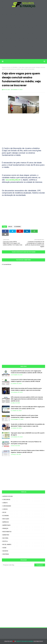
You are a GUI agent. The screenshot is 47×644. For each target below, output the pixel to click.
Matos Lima (7, 90)
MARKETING (6, 535)
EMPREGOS (6, 522)
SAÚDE (4, 548)
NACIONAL (5, 538)
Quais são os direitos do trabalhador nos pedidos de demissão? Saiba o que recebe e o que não (28, 425)
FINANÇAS (5, 528)
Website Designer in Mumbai (25, 641)
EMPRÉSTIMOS (7, 525)
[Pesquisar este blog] (18, 565)
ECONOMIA (14, 67)
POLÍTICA (5, 541)
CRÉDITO (5, 503)
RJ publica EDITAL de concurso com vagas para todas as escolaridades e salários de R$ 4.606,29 (26, 372)
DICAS (10, 227)
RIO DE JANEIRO (7, 544)
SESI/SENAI (6, 554)
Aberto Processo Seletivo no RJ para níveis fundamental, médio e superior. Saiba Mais (24, 416)
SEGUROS (5, 551)
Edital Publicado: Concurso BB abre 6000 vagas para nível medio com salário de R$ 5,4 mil (28, 408)
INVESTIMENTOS (7, 532)
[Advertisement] (23, 33)
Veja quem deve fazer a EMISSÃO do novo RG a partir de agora (28, 434)
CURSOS (5, 509)
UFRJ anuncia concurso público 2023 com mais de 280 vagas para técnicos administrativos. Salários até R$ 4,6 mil (27, 399)
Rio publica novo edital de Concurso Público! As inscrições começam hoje (26, 443)
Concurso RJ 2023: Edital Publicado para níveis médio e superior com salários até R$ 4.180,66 (26, 381)
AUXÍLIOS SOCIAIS (8, 496)
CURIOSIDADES (7, 506)
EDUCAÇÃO (6, 519)
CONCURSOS (6, 499)
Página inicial (6, 67)
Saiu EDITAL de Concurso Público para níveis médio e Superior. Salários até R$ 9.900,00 (28, 451)
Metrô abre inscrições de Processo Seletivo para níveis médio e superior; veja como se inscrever (26, 389)
